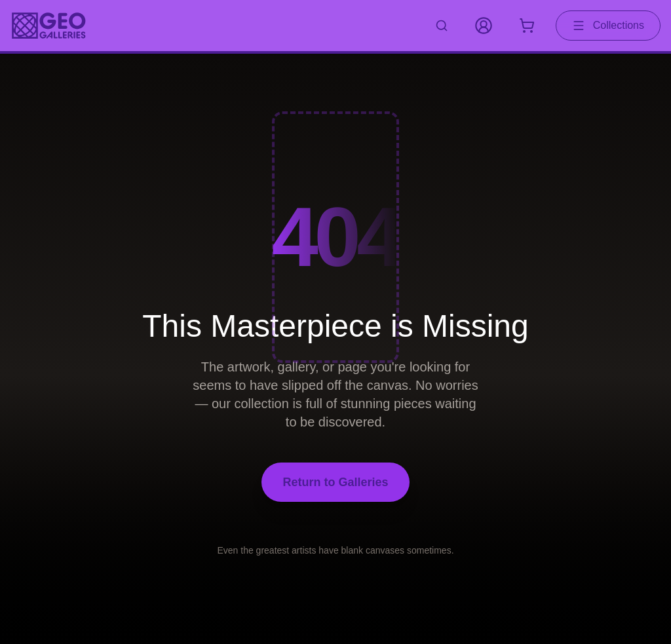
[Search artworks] (442, 26)
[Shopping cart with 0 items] (527, 26)
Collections (608, 26)
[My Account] (484, 26)
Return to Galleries (335, 482)
